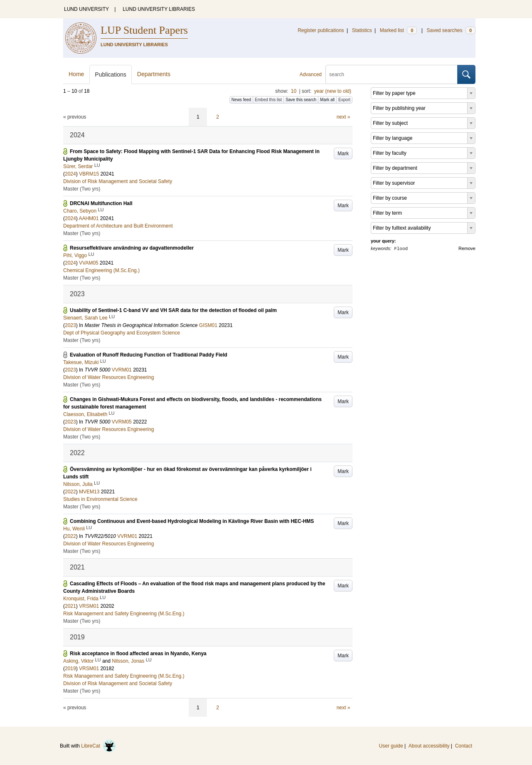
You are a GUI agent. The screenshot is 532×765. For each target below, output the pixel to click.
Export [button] (344, 100)
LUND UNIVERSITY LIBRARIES (159, 9)
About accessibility (429, 746)
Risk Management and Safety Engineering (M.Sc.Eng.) (124, 614)
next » (344, 117)
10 (294, 91)
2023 (70, 325)
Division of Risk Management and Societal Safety (118, 181)
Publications (111, 74)
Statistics (362, 30)
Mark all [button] (327, 100)
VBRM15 (89, 174)
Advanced (311, 74)
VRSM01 (89, 606)
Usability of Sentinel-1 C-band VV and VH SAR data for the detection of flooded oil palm (173, 310)
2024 (70, 174)
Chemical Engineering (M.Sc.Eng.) (101, 270)
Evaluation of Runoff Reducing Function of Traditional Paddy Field (149, 355)
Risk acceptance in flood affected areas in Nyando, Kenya (138, 654)
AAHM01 (89, 218)
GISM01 (208, 325)
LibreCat (99, 746)
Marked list (398, 30)
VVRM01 (122, 370)
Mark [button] (343, 153)
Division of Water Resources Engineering (108, 377)
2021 (70, 606)
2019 (70, 668)
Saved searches (451, 30)
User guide (391, 746)
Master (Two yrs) (82, 189)
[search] (392, 74)
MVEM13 (89, 492)
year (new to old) (333, 91)
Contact (464, 746)
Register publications (321, 30)
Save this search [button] (301, 100)
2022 (70, 492)
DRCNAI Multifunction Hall (101, 203)
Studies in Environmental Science (100, 499)
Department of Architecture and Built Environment (118, 226)
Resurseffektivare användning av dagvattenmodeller (132, 248)
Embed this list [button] (268, 100)
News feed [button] (241, 100)
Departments (154, 74)
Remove (467, 248)
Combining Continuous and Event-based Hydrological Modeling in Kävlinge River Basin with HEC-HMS (192, 521)
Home (76, 74)
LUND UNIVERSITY (86, 9)
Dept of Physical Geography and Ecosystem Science (122, 333)
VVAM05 (89, 263)
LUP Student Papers (144, 30)
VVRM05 (122, 422)
